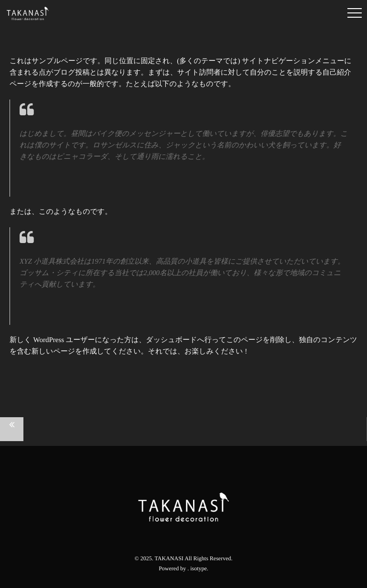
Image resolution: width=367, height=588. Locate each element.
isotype (199, 568)
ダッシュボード (171, 340)
